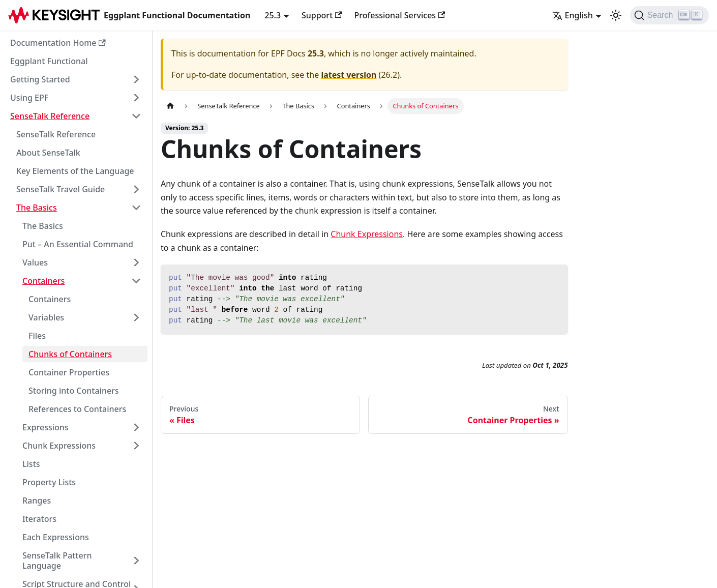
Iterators (39, 519)
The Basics (37, 208)
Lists (31, 464)
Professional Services (400, 15)
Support (322, 15)
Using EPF (29, 98)
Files (37, 336)
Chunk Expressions (59, 446)
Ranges (37, 501)
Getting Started (40, 79)
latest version (349, 75)
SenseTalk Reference (50, 116)
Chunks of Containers (70, 354)
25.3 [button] (273, 15)
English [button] (573, 15)
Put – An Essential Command (78, 244)
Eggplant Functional (49, 61)
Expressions (46, 427)
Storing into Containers (74, 391)
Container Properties (69, 372)
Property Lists (49, 482)
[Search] (669, 15)
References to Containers (77, 409)
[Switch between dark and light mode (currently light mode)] (616, 15)
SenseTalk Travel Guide (61, 189)
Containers (43, 281)
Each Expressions (56, 537)
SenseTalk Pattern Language (57, 561)
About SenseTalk (48, 153)
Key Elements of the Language (75, 171)
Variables (46, 317)
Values (35, 262)
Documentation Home (58, 43)
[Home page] (170, 106)
